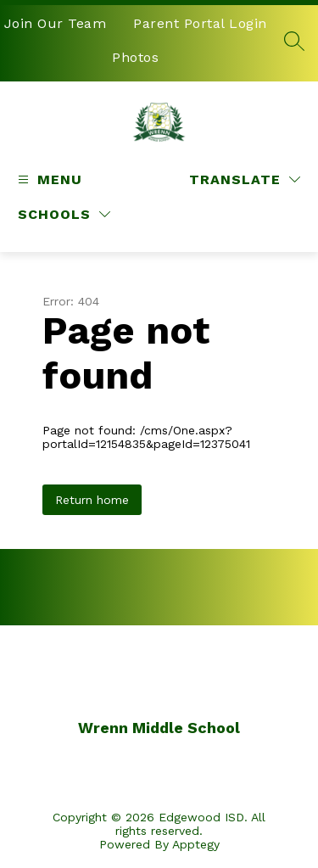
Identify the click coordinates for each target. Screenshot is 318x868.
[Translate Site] (245, 179)
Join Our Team (56, 23)
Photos (135, 57)
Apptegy (196, 844)
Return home (92, 500)
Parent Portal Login (200, 23)
